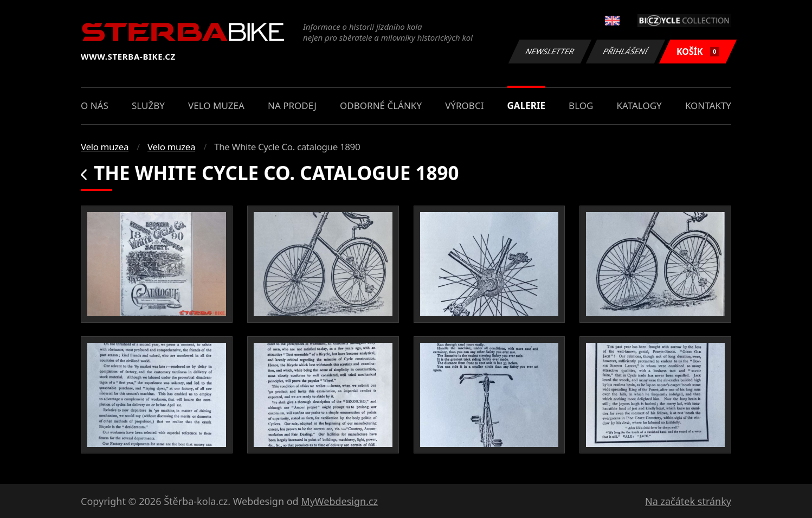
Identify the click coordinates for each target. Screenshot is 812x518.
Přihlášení (625, 51)
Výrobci (464, 105)
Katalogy (639, 105)
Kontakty (708, 105)
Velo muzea (216, 105)
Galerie (526, 105)
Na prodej (292, 105)
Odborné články (381, 105)
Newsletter (550, 51)
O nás (95, 105)
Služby (148, 105)
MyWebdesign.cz (339, 501)
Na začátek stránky (688, 501)
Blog (581, 105)
